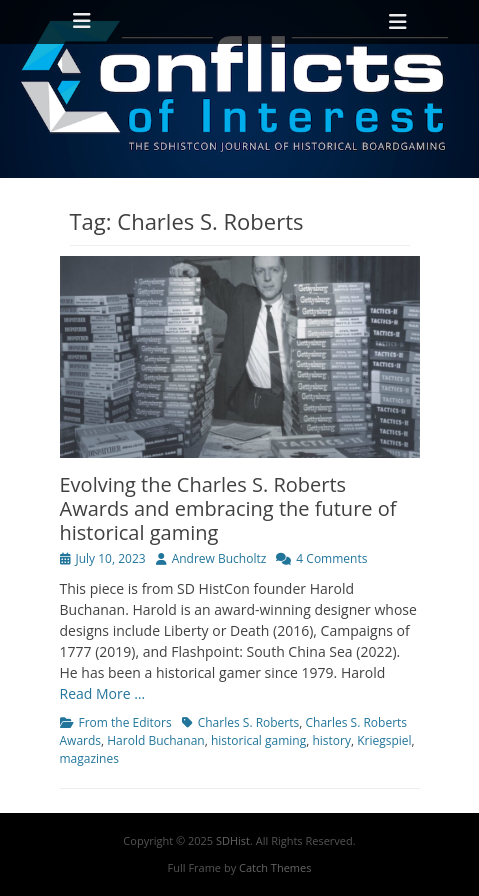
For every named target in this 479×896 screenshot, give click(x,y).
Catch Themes (275, 867)
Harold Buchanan (155, 740)
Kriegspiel (384, 740)
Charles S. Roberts (249, 722)
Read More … (103, 693)
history (331, 740)
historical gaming (258, 740)
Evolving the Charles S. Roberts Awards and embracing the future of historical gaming (228, 508)
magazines (89, 758)
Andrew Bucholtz (219, 558)
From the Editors (125, 722)
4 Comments (331, 558)
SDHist (233, 840)
